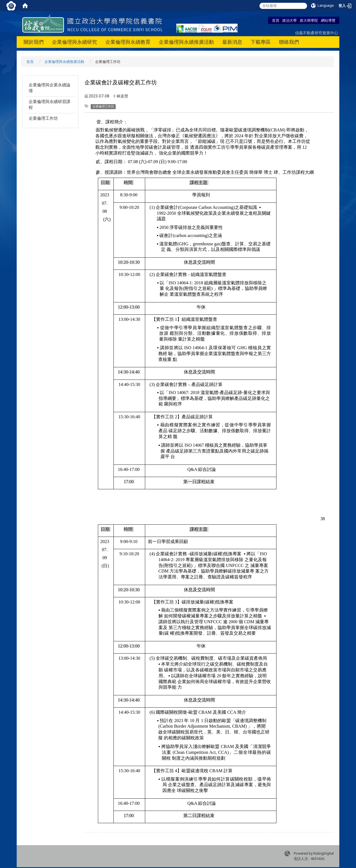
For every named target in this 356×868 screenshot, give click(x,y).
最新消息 (232, 42)
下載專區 (261, 42)
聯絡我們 (289, 42)
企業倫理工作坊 (43, 118)
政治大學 (290, 20)
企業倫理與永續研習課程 (50, 105)
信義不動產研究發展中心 (317, 33)
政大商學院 (309, 20)
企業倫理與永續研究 (75, 42)
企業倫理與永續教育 (128, 42)
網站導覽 (328, 20)
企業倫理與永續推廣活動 (186, 42)
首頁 (276, 20)
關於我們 (34, 42)
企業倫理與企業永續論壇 (50, 88)
